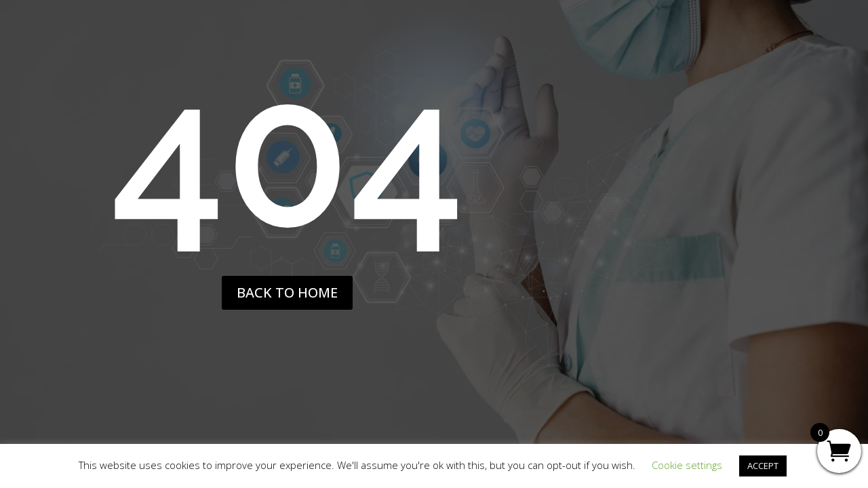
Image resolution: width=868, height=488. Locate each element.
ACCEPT (763, 466)
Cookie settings (687, 465)
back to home (287, 292)
